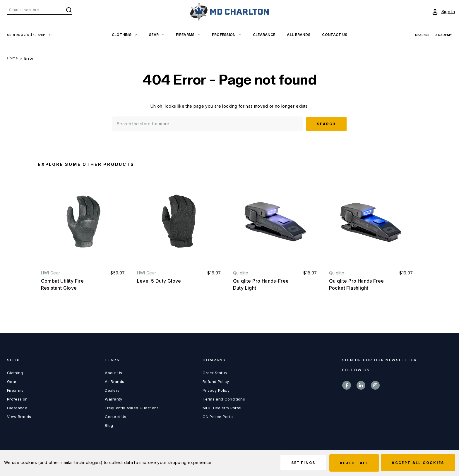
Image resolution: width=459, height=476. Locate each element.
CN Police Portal (218, 416)
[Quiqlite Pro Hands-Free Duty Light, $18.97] (275, 221)
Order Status (215, 372)
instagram (375, 385)
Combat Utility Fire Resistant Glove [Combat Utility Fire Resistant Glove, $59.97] (62, 284)
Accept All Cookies (417, 463)
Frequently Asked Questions (132, 408)
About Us (114, 372)
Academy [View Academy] (444, 35)
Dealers (112, 390)
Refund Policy (216, 381)
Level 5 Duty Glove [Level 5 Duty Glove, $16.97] (159, 281)
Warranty (114, 399)
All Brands (299, 35)
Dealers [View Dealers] (422, 35)
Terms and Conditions (224, 399)
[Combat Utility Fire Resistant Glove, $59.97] (83, 221)
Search (69, 10)
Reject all (352, 463)
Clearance (264, 35)
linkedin (361, 385)
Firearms (188, 35)
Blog (109, 425)
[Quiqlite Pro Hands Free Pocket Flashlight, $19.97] (371, 221)
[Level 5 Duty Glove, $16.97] (179, 221)
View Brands (19, 416)
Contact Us (115, 416)
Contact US (335, 35)
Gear (156, 35)
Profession (227, 35)
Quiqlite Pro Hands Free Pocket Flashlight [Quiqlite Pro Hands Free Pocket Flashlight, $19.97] (357, 284)
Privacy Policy (216, 390)
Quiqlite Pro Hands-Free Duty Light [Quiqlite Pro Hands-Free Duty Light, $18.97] (261, 284)
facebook (347, 385)
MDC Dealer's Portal (222, 408)
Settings (299, 463)
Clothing (124, 35)
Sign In (448, 12)
